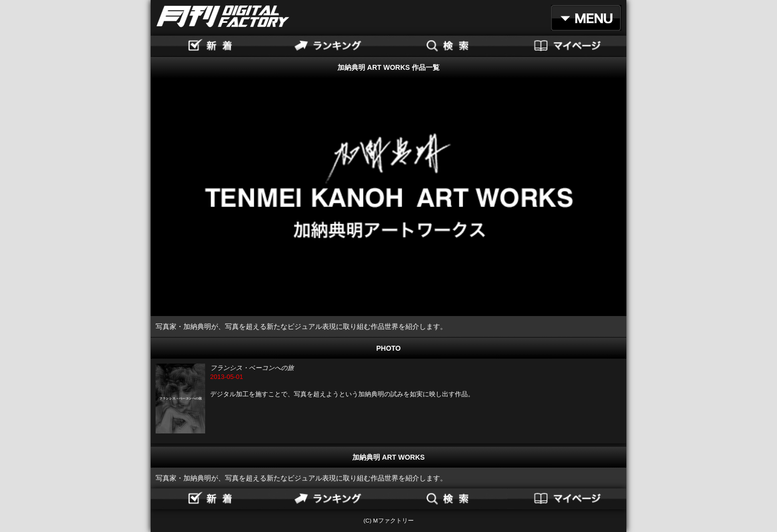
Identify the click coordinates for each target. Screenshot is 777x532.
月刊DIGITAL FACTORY (223, 16)
